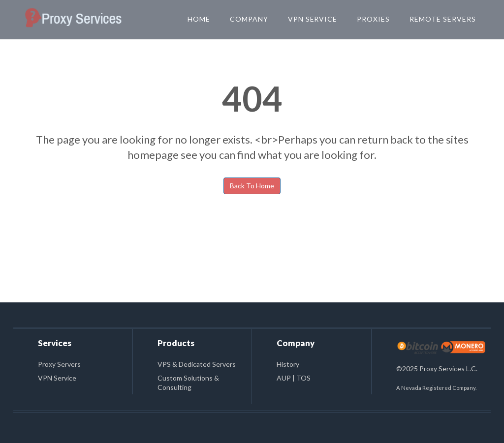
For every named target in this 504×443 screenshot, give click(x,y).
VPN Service (313, 19)
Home (199, 19)
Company (249, 19)
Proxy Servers (59, 364)
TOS (303, 378)
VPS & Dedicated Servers (197, 364)
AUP (284, 378)
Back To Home (252, 186)
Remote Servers (443, 19)
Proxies (373, 19)
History (288, 364)
